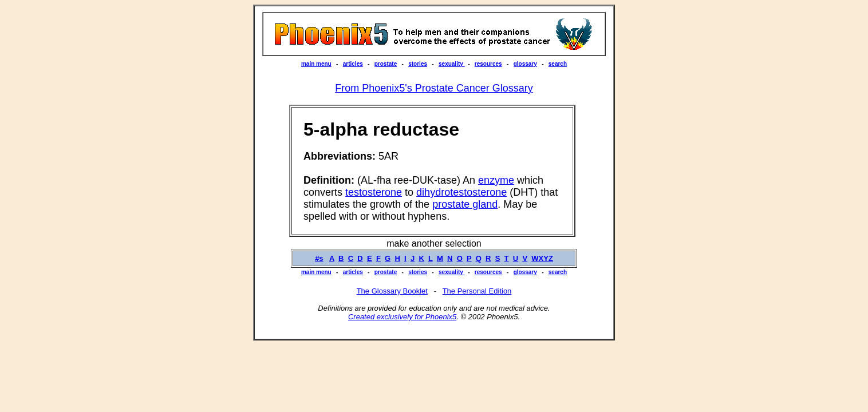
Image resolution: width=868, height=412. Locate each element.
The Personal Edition (477, 291)
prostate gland (465, 204)
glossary (525, 64)
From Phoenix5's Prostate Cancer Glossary (434, 88)
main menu (316, 64)
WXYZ (542, 258)
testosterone (374, 192)
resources (488, 64)
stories (418, 64)
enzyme (496, 180)
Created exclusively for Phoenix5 (402, 317)
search (558, 64)
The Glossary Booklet (392, 291)
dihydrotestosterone (461, 192)
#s (319, 258)
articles (353, 64)
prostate (386, 64)
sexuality (452, 64)
